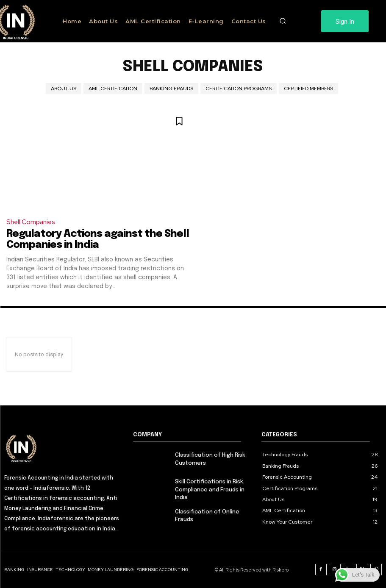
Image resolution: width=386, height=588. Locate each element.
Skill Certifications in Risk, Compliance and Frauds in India (210, 490)
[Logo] (64, 447)
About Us (64, 89)
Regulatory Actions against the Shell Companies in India (97, 240)
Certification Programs (239, 89)
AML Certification (113, 89)
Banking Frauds (171, 89)
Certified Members (308, 89)
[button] (283, 21)
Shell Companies (31, 222)
